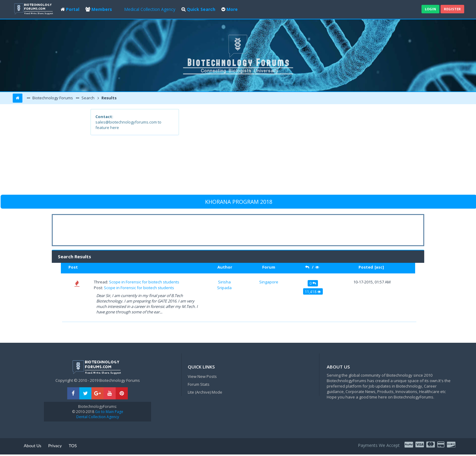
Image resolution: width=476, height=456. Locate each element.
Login (430, 9)
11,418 (313, 292)
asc (379, 267)
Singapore (269, 282)
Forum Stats (199, 384)
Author (225, 267)
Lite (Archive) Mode (205, 392)
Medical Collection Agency (150, 9)
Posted (366, 267)
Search (88, 98)
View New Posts (202, 376)
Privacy (55, 446)
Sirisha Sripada (224, 285)
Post (73, 267)
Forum (269, 267)
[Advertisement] (282, 151)
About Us (33, 446)
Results (109, 98)
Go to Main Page (109, 412)
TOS (73, 446)
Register (452, 9)
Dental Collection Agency (98, 417)
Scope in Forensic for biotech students (144, 282)
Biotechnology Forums (52, 98)
